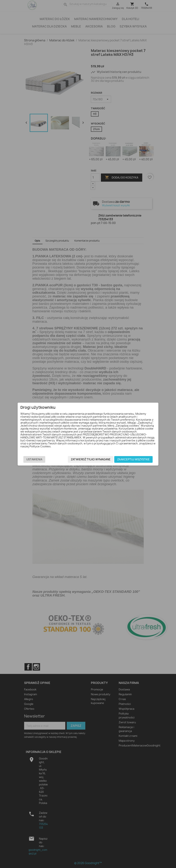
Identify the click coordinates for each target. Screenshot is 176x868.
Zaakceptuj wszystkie (133, 460)
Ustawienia (34, 460)
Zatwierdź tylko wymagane (91, 460)
